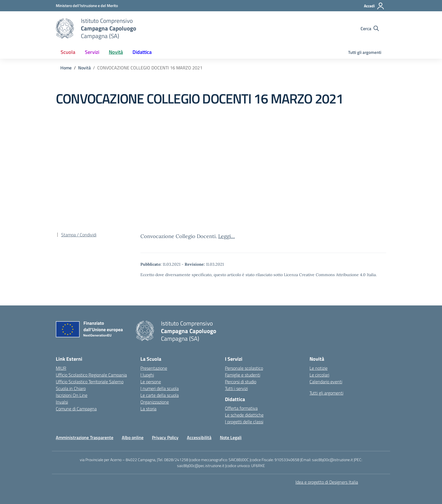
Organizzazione (155, 402)
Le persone (151, 382)
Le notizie (319, 368)
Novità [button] (116, 52)
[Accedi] (374, 6)
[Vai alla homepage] (65, 28)
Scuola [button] (68, 52)
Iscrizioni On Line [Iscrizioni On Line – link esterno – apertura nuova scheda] (72, 395)
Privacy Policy (165, 437)
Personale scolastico (244, 368)
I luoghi (147, 375)
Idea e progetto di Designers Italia (327, 482)
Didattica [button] (142, 52)
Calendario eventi (326, 382)
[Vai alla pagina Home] (66, 68)
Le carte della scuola (160, 395)
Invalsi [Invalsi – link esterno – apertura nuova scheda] (62, 402)
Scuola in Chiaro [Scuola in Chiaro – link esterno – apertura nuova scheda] (71, 388)
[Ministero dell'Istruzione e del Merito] (87, 5)
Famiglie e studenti (243, 375)
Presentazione (154, 368)
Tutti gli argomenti (365, 52)
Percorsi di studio (241, 382)
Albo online (133, 437)
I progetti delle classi (244, 422)
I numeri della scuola (160, 388)
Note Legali (231, 437)
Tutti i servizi (236, 388)
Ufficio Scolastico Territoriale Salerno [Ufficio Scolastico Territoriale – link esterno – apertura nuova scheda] (90, 382)
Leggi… (226, 236)
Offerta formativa (241, 408)
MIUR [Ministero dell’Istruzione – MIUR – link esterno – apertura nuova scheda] (61, 368)
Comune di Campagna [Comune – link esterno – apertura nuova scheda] (76, 409)
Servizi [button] (92, 52)
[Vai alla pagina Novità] (84, 68)
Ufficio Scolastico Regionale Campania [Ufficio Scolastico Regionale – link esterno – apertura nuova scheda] (91, 375)
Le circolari (319, 375)
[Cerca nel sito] (370, 28)
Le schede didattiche (244, 415)
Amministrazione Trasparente (85, 437)
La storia (148, 409)
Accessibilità (199, 437)
